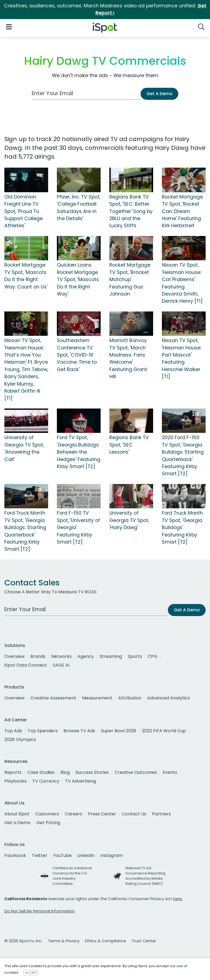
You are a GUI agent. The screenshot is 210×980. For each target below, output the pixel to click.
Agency (86, 656)
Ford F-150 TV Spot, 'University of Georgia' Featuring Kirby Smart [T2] (78, 527)
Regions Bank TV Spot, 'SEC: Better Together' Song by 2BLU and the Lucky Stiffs (131, 211)
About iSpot (17, 814)
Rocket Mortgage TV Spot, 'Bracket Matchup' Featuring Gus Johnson (130, 279)
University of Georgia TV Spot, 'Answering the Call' (24, 448)
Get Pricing (48, 823)
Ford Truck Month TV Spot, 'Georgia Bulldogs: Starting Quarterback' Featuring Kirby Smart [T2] (25, 531)
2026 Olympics (20, 740)
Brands (38, 656)
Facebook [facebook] (15, 855)
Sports (135, 656)
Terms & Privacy (64, 941)
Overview (14, 656)
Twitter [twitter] (40, 855)
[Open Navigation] (9, 27)
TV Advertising (81, 781)
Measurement (97, 698)
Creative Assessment (53, 698)
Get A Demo (159, 94)
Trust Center (144, 941)
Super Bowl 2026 (119, 731)
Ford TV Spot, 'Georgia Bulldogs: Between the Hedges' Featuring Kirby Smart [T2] (79, 452)
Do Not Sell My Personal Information (40, 911)
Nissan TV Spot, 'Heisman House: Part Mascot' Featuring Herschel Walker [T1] (182, 358)
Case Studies (41, 772)
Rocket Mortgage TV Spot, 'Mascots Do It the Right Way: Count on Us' (26, 276)
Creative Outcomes (136, 772)
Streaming (111, 656)
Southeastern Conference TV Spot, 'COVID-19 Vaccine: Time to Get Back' (77, 355)
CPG (152, 656)
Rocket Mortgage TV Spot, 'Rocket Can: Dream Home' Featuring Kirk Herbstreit (182, 211)
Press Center (102, 814)
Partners (161, 814)
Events (170, 772)
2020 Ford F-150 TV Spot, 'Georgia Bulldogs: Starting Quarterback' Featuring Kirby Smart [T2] (183, 456)
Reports (13, 772)
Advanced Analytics (168, 698)
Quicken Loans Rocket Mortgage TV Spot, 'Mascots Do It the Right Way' (78, 279)
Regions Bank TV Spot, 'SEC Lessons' (129, 445)
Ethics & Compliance (106, 941)
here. (178, 899)
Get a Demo (17, 823)
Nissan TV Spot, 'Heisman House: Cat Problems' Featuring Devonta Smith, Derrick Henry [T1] (182, 283)
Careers (74, 814)
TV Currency (46, 781)
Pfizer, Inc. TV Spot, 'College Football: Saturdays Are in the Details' (79, 208)
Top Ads (13, 731)
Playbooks (15, 781)
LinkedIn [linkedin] (86, 855)
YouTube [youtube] (62, 855)
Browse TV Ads (79, 731)
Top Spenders (43, 731)
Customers (47, 814)
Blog (65, 772)
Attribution (130, 698)
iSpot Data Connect (26, 665)
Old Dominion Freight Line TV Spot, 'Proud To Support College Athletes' (24, 211)
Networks (61, 656)
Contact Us (134, 814)
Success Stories (92, 772)
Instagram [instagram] (112, 855)
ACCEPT (31, 973)
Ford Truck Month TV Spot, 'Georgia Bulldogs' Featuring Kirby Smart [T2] (182, 527)
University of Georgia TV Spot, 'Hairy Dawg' (129, 520)
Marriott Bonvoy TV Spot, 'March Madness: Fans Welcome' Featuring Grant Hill (128, 358)
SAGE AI (61, 665)
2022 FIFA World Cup (164, 731)
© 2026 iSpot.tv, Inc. (23, 941)
